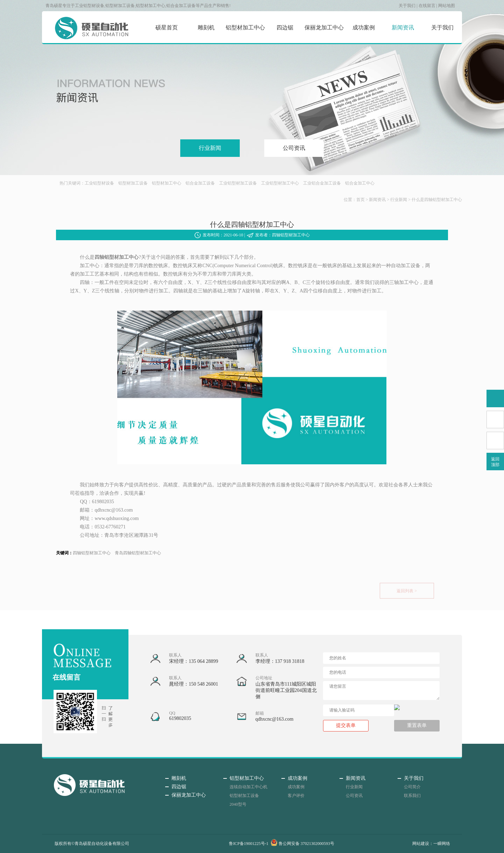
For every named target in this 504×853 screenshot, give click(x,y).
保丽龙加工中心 (324, 27)
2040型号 (238, 804)
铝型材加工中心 (245, 27)
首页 (360, 200)
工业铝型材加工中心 (280, 183)
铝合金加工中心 (360, 183)
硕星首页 (167, 27)
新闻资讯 (403, 27)
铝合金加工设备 (200, 183)
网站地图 (447, 6)
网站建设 (421, 844)
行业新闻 (210, 148)
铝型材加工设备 (133, 183)
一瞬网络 (442, 844)
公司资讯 (294, 148)
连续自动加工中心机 (248, 787)
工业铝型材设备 (99, 183)
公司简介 (412, 787)
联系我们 (412, 796)
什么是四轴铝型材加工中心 (437, 200)
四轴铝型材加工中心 (92, 553)
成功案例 (364, 27)
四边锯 (285, 27)
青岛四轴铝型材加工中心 (138, 553)
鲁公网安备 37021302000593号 (302, 844)
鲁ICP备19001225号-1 (249, 844)
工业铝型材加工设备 (238, 183)
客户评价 (296, 796)
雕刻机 (206, 27)
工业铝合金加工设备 (322, 183)
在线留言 (427, 6)
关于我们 (407, 6)
